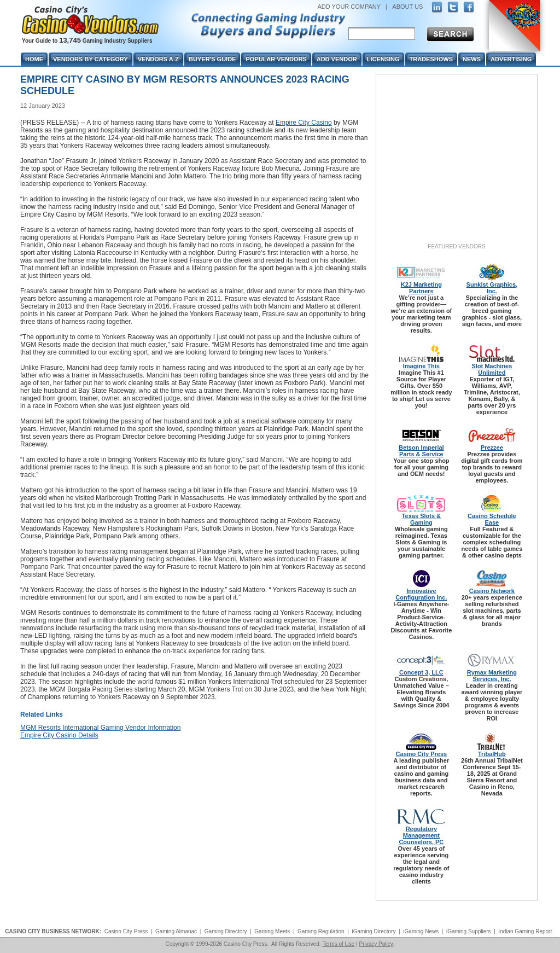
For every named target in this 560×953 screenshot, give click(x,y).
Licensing (383, 59)
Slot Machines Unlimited (492, 369)
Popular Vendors (276, 59)
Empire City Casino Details (59, 735)
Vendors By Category (91, 59)
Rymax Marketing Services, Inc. (492, 676)
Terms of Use (338, 944)
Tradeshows (431, 59)
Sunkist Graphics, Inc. (492, 288)
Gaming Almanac (176, 931)
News (472, 59)
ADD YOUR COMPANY (349, 7)
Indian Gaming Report (525, 931)
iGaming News (421, 931)
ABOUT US (407, 7)
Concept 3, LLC (421, 672)
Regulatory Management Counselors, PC (421, 835)
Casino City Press (422, 754)
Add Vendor (337, 59)
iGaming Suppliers (469, 931)
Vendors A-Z (158, 59)
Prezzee (492, 448)
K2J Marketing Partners (421, 288)
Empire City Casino (304, 123)
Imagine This (421, 366)
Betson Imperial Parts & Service (421, 451)
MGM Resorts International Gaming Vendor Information (100, 728)
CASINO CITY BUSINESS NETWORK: (53, 931)
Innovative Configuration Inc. (421, 594)
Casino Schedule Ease (492, 519)
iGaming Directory (374, 931)
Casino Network (492, 591)
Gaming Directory (226, 931)
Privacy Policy (376, 944)
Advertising (511, 59)
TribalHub (492, 754)
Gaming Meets (272, 931)
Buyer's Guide (212, 59)
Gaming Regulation (321, 931)
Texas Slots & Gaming (421, 519)
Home (34, 59)
